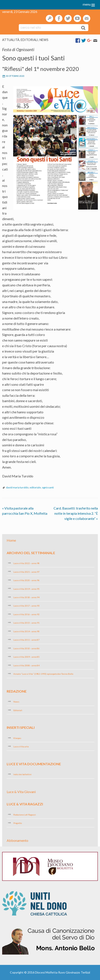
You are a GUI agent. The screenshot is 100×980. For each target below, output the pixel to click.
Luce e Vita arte (21, 746)
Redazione (17, 691)
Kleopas (17, 738)
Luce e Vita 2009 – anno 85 (26, 657)
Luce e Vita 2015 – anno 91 (26, 623)
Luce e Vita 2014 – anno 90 (26, 631)
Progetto (18, 823)
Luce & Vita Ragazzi (25, 804)
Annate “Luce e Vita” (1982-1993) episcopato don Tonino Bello (43, 674)
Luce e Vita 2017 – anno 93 (26, 606)
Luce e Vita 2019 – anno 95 (26, 589)
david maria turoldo (17, 487)
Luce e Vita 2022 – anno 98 (26, 563)
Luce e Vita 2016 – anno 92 (26, 614)
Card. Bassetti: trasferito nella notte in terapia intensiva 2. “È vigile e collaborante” (76, 513)
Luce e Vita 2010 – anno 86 (26, 648)
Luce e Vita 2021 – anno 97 (26, 572)
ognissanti (48, 487)
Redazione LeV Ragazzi (25, 815)
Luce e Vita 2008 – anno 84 (26, 665)
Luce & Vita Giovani (21, 792)
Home (11, 540)
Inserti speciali (21, 727)
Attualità (11, 40)
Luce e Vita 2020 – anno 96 (26, 580)
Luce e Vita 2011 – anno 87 (26, 640)
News (44, 40)
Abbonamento (17, 840)
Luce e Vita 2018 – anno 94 (26, 597)
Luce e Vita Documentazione (34, 764)
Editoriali (29, 40)
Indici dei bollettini (22, 774)
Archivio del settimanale (31, 553)
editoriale (35, 487)
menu (87, 4)
